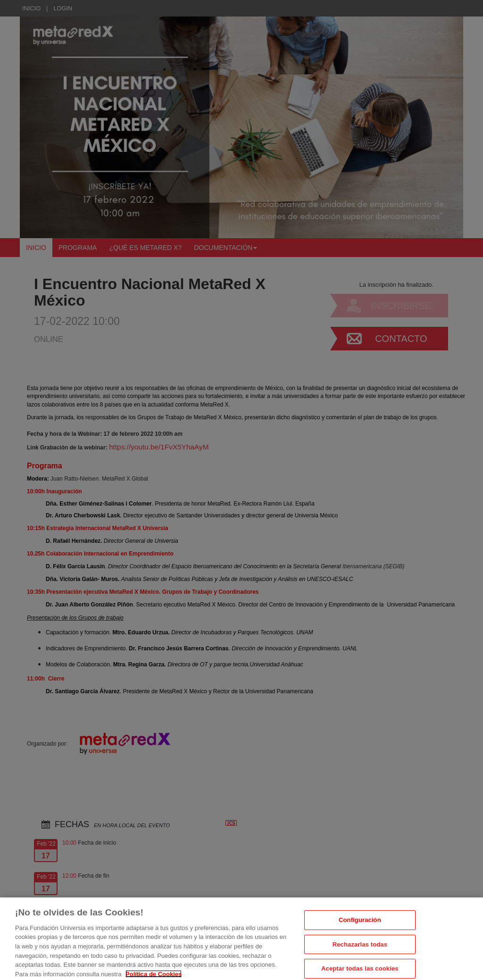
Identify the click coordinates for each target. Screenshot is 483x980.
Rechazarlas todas (360, 957)
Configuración (360, 933)
